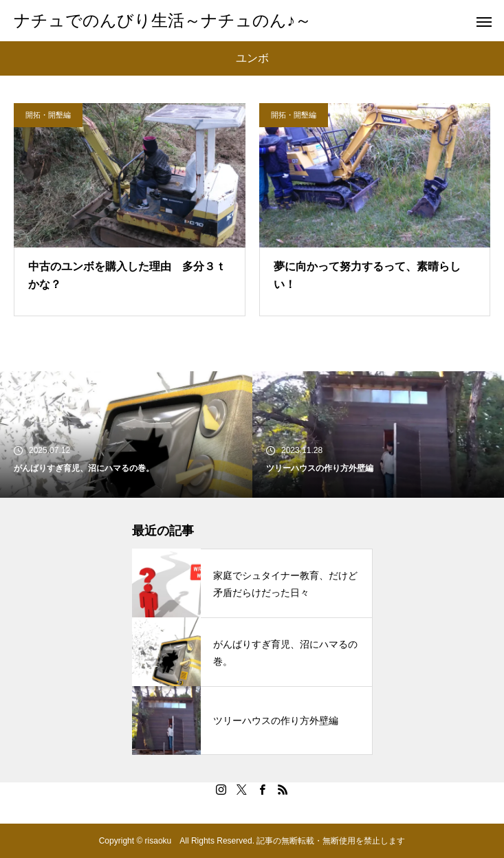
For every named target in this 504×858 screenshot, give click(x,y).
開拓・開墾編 (48, 115)
